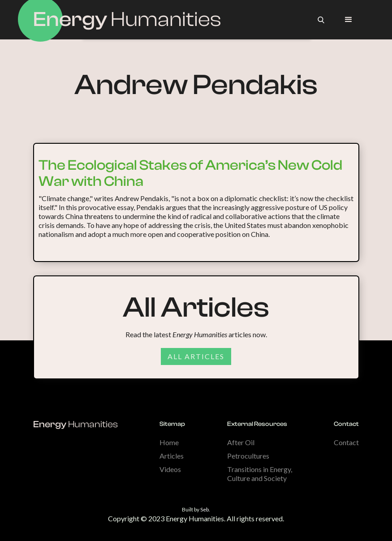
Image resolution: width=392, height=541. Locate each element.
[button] (349, 20)
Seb (205, 509)
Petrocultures (248, 456)
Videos (170, 469)
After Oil (241, 442)
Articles (172, 456)
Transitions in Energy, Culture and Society (260, 474)
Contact (346, 442)
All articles (196, 356)
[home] (127, 20)
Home (169, 442)
